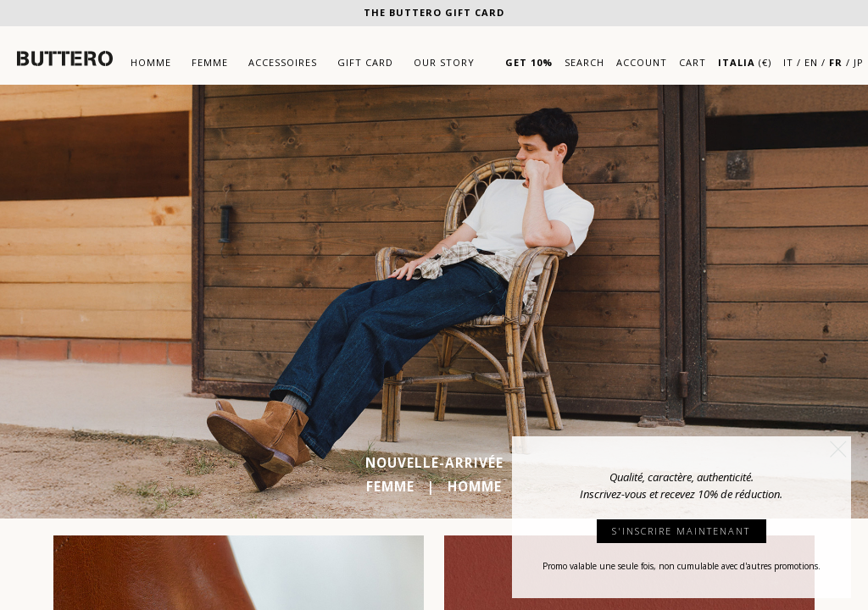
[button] (838, 449)
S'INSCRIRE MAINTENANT (681, 531)
